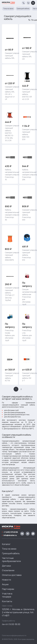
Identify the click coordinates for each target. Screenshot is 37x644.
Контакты (7, 601)
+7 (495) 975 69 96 (11, 532)
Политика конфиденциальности (14, 635)
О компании (8, 570)
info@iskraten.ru (10, 535)
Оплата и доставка (12, 575)
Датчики (6, 566)
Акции (5, 584)
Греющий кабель (23, 9)
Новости (6, 580)
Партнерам (8, 589)
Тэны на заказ (8, 9)
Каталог (6, 544)
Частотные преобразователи (11, 560)
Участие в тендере (7, 595)
